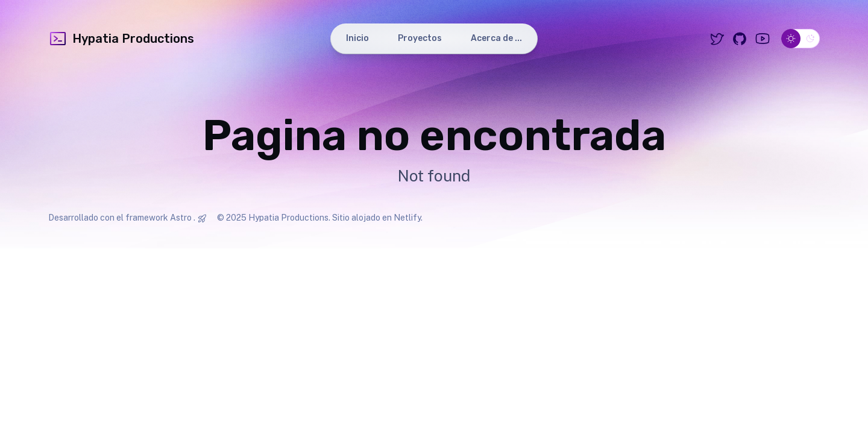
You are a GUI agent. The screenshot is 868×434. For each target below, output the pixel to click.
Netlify (407, 218)
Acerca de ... (496, 38)
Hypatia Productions (121, 39)
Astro (181, 218)
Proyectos (420, 38)
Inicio (357, 38)
